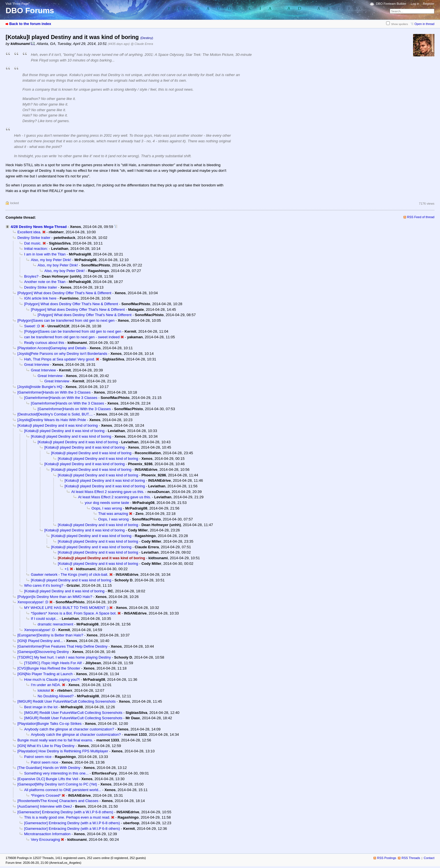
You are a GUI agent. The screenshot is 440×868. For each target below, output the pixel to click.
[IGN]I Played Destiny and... (40, 641)
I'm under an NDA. (46, 685)
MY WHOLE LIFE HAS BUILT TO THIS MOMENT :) (66, 608)
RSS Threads (411, 858)
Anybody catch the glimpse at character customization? (69, 729)
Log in (415, 4)
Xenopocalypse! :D (33, 602)
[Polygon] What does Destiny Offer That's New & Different (64, 293)
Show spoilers (400, 24)
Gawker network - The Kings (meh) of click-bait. (70, 575)
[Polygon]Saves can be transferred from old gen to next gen (66, 320)
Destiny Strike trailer (34, 238)
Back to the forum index (30, 24)
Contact (429, 858)
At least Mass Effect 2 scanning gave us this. (108, 492)
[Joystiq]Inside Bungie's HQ (40, 387)
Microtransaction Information (47, 834)
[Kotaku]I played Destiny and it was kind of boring (58, 425)
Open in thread (424, 24)
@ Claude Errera (142, 44)
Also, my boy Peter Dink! (51, 260)
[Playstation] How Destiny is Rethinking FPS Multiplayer (63, 751)
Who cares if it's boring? (44, 585)
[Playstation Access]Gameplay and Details (52, 348)
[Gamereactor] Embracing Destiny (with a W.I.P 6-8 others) (65, 812)
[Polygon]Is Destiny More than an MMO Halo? (55, 597)
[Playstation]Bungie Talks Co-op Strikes (50, 724)
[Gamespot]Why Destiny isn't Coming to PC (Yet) (57, 784)
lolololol (44, 690)
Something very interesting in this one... (56, 773)
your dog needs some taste (107, 503)
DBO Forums (30, 11)
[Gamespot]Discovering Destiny (43, 652)
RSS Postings (387, 858)
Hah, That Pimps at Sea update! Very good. (60, 359)
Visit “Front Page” (18, 4)
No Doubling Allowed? (56, 696)
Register (429, 4)
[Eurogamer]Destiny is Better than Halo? (50, 635)
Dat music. (33, 243)
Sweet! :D (32, 326)
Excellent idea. (29, 232)
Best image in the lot (41, 707)
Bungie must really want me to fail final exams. (55, 740)
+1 (67, 569)
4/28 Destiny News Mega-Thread (39, 227)
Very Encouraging (45, 840)
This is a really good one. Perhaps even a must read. (67, 817)
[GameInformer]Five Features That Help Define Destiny (62, 646)
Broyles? (31, 276)
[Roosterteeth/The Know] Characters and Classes (58, 801)
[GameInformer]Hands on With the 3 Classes (54, 392)
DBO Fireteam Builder (391, 4)
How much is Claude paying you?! (52, 679)
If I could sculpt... (45, 619)
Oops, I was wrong (107, 508)
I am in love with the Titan (45, 254)
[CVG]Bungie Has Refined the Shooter (49, 668)
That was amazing (113, 514)
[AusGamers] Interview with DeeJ (45, 806)
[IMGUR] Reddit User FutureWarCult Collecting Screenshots (67, 701)
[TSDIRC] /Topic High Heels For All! (53, 663)
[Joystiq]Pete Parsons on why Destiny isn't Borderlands (62, 354)
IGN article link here (40, 298)
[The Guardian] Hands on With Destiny (49, 768)
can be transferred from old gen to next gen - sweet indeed (72, 337)
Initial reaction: (36, 249)
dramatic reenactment (55, 624)
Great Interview (37, 365)
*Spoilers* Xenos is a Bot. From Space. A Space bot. (74, 613)
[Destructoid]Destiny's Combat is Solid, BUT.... (55, 414)
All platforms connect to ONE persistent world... (63, 790)
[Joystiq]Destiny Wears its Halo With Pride (52, 420)
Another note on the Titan (45, 282)
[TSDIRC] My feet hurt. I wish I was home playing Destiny (64, 657)
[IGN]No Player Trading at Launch (45, 674)
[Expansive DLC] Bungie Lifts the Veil (48, 779)
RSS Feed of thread (421, 217)
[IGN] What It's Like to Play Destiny (46, 746)
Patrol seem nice (38, 757)
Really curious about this (44, 343)
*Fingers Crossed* (46, 795)
